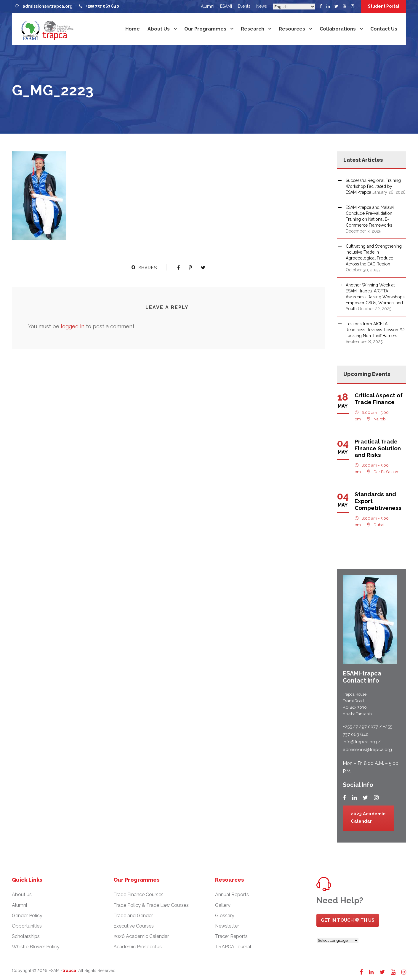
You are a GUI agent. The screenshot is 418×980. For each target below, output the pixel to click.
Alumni (208, 6)
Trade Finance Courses (138, 895)
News (262, 6)
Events (244, 6)
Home (133, 29)
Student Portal (384, 6)
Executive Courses (134, 926)
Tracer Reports (231, 936)
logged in (73, 326)
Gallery (223, 905)
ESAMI (226, 6)
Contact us (384, 29)
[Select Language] (294, 7)
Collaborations (338, 29)
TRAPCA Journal (233, 947)
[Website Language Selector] (338, 940)
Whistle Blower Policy (36, 947)
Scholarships (26, 936)
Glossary (225, 916)
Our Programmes (205, 29)
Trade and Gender (133, 916)
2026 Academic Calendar (141, 936)
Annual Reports (232, 895)
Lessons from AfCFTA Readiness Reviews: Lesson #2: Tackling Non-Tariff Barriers (376, 330)
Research (253, 29)
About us (159, 29)
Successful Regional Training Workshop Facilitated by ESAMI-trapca (373, 186)
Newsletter (227, 926)
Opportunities (27, 926)
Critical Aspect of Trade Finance (379, 399)
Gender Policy (27, 916)
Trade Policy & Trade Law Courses (151, 905)
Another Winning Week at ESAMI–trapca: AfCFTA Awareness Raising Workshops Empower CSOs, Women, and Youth (375, 297)
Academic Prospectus (138, 947)
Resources (292, 29)
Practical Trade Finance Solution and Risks (378, 448)
